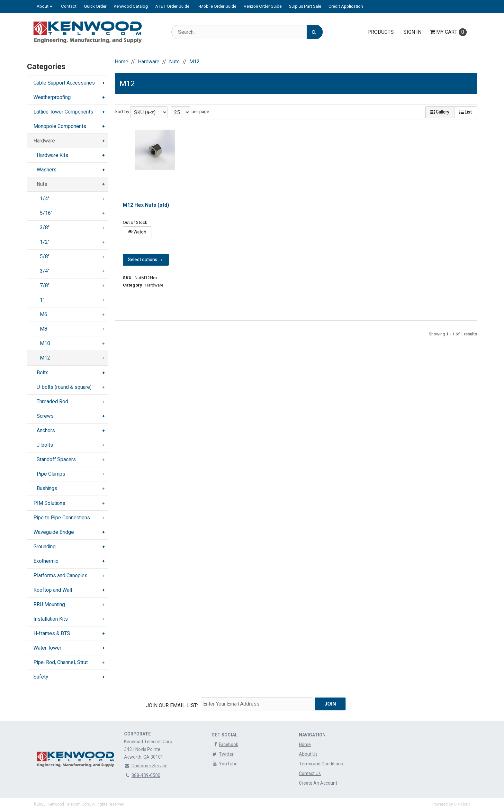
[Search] (315, 32)
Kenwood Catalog (131, 6)
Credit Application (346, 6)
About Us (308, 754)
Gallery (440, 112)
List (466, 112)
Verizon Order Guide (263, 6)
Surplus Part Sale (305, 6)
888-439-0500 (142, 776)
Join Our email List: (172, 706)
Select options (146, 260)
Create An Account (318, 783)
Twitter (223, 754)
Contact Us (310, 774)
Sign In (412, 32)
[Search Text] (247, 32)
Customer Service (146, 766)
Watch (137, 232)
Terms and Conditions (321, 764)
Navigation (312, 735)
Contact (69, 6)
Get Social (225, 735)
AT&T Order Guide (172, 6)
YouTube (225, 764)
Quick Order (95, 6)
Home (305, 745)
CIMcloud (462, 804)
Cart (448, 32)
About (43, 6)
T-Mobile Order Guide (216, 6)
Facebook (225, 745)
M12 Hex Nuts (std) (146, 205)
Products (381, 32)
